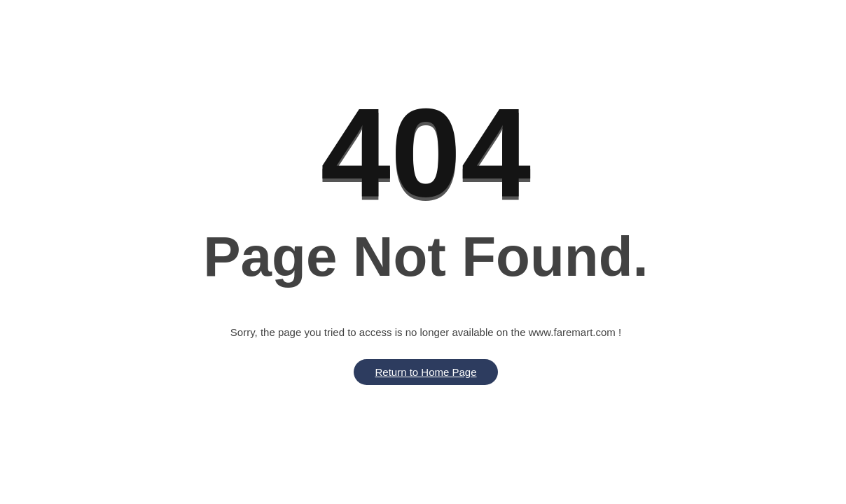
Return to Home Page (425, 372)
